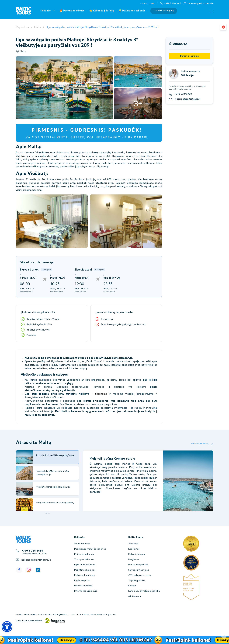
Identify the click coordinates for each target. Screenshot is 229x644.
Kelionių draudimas (85, 575)
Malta (38, 27)
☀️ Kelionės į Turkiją (101, 11)
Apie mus (134, 544)
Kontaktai (134, 549)
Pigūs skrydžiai (82, 581)
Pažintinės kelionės (85, 570)
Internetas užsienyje (86, 591)
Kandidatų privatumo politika (144, 591)
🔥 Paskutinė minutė (72, 11)
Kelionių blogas (137, 554)
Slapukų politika (137, 581)
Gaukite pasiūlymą (164, 11)
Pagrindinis (22, 27)
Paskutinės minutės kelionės (90, 549)
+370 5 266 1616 (32, 551)
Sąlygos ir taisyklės (139, 570)
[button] (7, 627)
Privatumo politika (138, 565)
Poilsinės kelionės (84, 554)
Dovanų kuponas (83, 586)
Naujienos (134, 560)
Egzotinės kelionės (85, 565)
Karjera (132, 586)
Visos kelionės (82, 544)
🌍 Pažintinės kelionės (132, 11)
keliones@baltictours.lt (36, 560)
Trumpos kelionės (84, 560)
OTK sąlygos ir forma (140, 575)
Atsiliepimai (135, 596)
